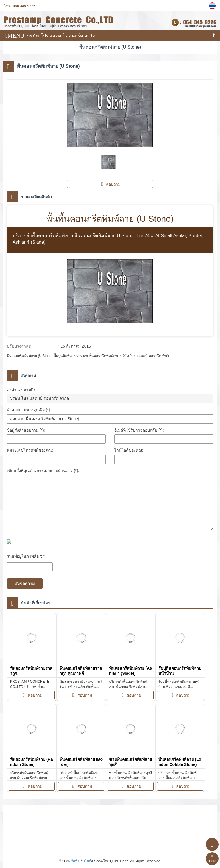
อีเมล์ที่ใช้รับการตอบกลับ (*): (139, 430)
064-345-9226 (24, 6)
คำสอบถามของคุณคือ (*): (29, 410)
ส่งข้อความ (25, 584)
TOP (212, 859)
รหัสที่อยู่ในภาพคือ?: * (26, 556)
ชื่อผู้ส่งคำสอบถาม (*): (26, 430)
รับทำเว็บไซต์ (81, 861)
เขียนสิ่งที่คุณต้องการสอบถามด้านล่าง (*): (43, 471)
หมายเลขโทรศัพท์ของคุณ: (30, 450)
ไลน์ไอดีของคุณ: (129, 450)
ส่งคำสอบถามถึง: (22, 390)
